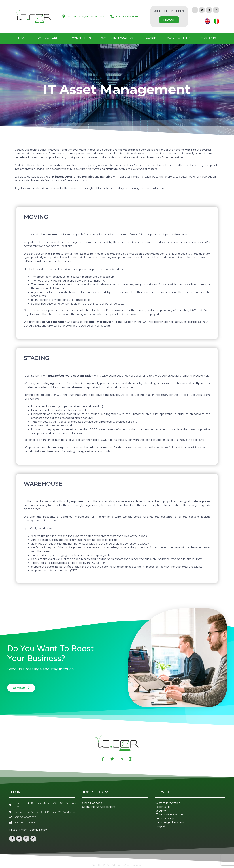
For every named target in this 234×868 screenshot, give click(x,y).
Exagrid (150, 38)
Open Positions (92, 803)
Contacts (208, 38)
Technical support (167, 818)
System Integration (117, 38)
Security (161, 811)
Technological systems (170, 822)
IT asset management (170, 815)
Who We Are (48, 38)
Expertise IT (163, 807)
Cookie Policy (38, 830)
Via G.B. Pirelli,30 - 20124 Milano (87, 16)
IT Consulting (80, 38)
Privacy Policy (18, 830)
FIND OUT (169, 20)
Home (23, 38)
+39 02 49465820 (127, 16)
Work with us (179, 38)
